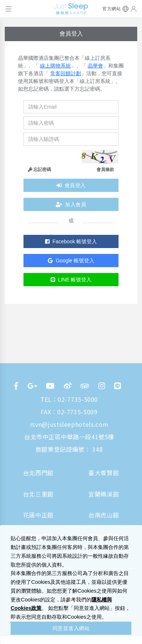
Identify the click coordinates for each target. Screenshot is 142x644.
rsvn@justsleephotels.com (69, 424)
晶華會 (95, 66)
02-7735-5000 (78, 399)
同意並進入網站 (71, 628)
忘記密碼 (39, 170)
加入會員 (71, 204)
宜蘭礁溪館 (104, 494)
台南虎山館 (104, 515)
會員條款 (105, 170)
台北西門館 (38, 473)
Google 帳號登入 (71, 261)
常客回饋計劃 (66, 73)
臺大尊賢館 (104, 473)
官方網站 (112, 9)
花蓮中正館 (38, 515)
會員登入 (71, 185)
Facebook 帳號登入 (71, 241)
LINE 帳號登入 (71, 280)
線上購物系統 (55, 66)
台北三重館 (38, 494)
